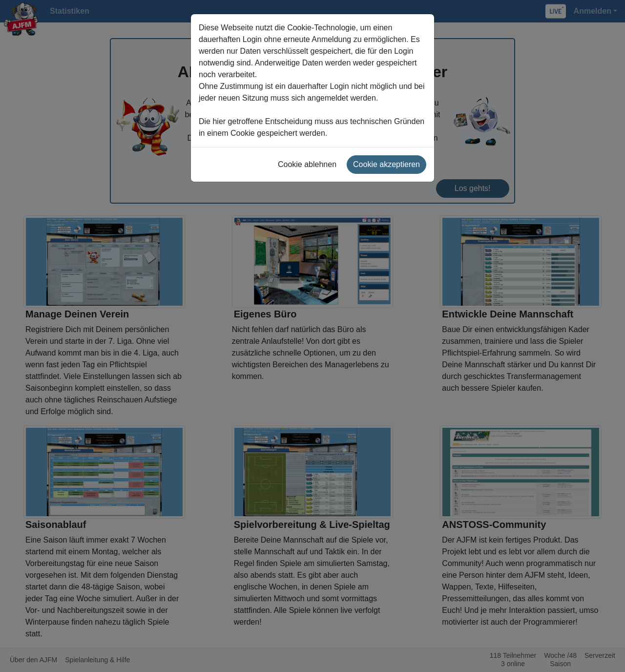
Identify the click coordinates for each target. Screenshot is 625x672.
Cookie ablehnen (307, 164)
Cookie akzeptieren (386, 164)
